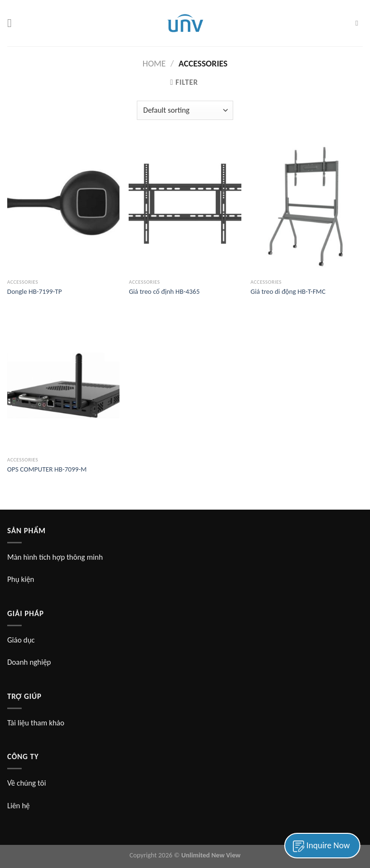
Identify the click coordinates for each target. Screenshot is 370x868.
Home (154, 63)
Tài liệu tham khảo (36, 723)
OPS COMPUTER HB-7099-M (47, 469)
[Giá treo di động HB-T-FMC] (307, 207)
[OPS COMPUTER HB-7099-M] (63, 384)
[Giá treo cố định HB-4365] (185, 207)
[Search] (359, 23)
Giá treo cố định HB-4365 (164, 291)
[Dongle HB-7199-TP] (63, 207)
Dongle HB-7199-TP (35, 291)
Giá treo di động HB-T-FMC (288, 291)
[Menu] (13, 23)
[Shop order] (185, 110)
